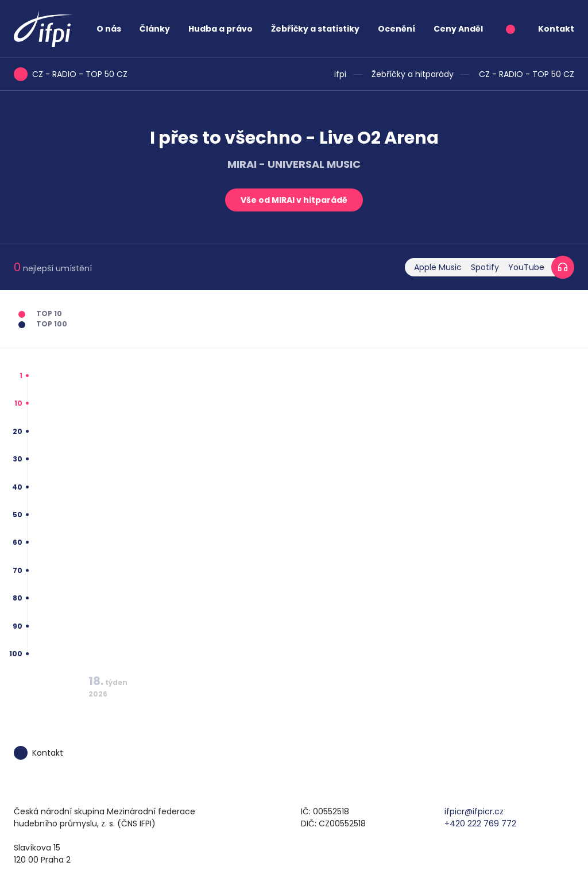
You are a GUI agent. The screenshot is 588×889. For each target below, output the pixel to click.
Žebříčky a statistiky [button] (315, 29)
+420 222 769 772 (480, 823)
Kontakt (556, 29)
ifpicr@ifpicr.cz (474, 811)
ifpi (340, 74)
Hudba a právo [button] (220, 29)
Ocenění (396, 29)
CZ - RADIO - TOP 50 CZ (527, 74)
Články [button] (155, 29)
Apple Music (438, 267)
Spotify (485, 267)
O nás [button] (109, 29)
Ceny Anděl (458, 29)
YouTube (526, 267)
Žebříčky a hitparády (413, 74)
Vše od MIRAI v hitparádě (294, 200)
